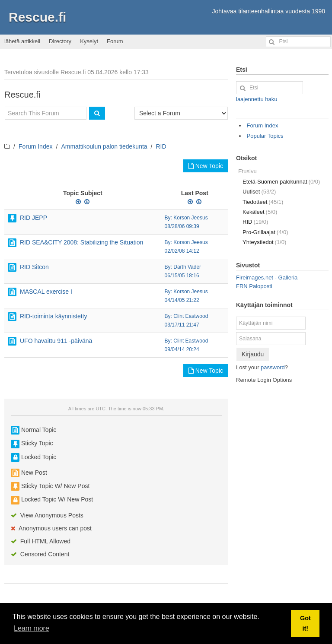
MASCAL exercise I (46, 292)
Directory (60, 41)
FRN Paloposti (254, 286)
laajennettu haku (257, 99)
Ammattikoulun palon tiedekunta (104, 146)
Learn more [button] (32, 628)
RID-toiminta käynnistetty (54, 316)
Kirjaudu (253, 354)
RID (161, 146)
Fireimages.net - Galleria (267, 278)
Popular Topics (265, 136)
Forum (115, 41)
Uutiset (259, 192)
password (273, 367)
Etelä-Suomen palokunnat (281, 182)
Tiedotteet (263, 202)
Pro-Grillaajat (265, 232)
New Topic (206, 166)
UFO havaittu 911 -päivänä (56, 341)
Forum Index (36, 146)
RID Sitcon (34, 267)
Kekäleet (260, 212)
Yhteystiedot (264, 242)
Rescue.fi (37, 17)
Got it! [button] (305, 623)
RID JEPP (34, 218)
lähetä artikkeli (22, 41)
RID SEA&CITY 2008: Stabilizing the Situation (81, 242)
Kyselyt (89, 41)
